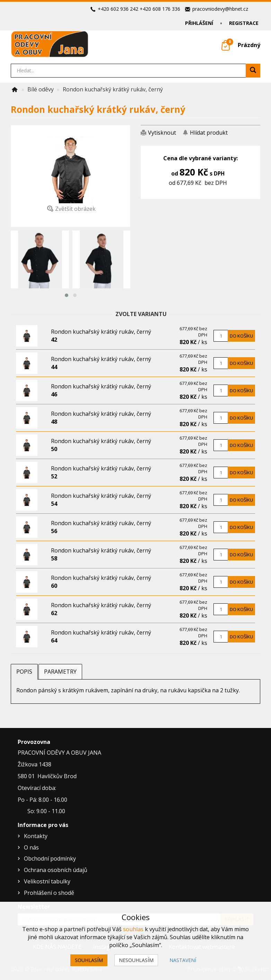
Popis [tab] (24, 672)
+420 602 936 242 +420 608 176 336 (139, 9)
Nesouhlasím (136, 960)
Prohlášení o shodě (49, 893)
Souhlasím (89, 960)
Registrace (244, 23)
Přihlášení (199, 23)
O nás (31, 847)
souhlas (133, 929)
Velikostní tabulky (47, 881)
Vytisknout (162, 133)
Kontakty (36, 836)
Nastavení (183, 960)
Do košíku (241, 336)
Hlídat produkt (209, 133)
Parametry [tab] (60, 672)
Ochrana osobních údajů (56, 870)
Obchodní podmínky (50, 858)
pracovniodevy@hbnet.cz (220, 9)
